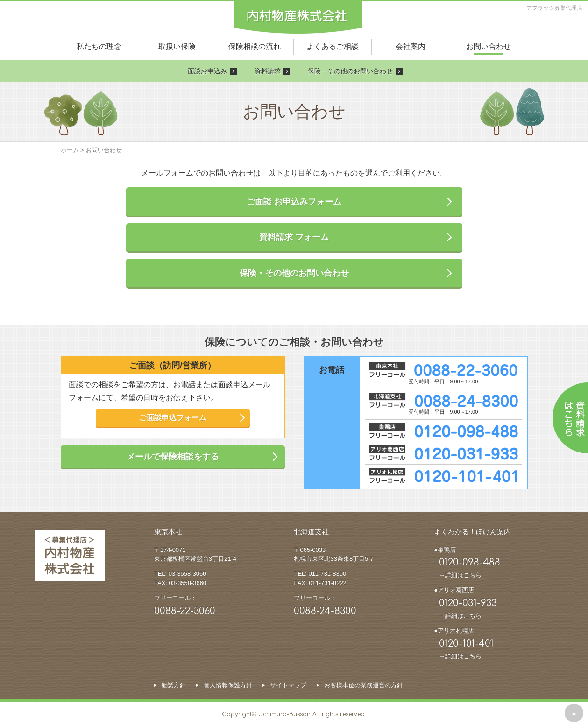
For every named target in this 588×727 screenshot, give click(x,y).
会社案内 (411, 46)
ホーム (70, 150)
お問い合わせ (489, 46)
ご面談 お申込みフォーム (294, 202)
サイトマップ (288, 685)
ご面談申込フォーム (173, 418)
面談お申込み (207, 71)
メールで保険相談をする (173, 457)
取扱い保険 (177, 46)
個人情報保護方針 (228, 685)
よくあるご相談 (333, 46)
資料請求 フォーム (294, 237)
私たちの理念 (99, 46)
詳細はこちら (463, 575)
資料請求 (268, 71)
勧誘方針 (174, 685)
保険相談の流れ (255, 46)
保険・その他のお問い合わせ (350, 71)
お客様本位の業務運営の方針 (364, 685)
